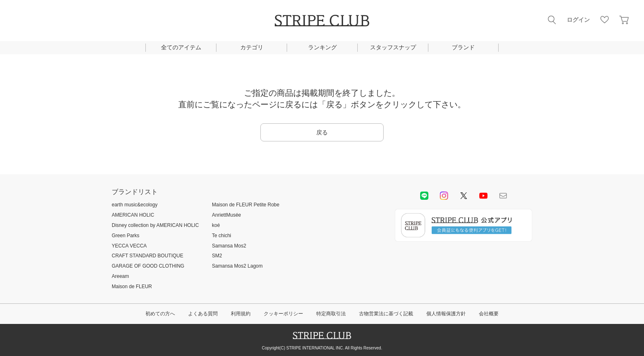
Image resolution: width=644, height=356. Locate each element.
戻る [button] (322, 132)
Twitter (464, 196)
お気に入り (605, 20)
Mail (503, 196)
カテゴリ (252, 47)
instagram (444, 196)
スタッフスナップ (393, 47)
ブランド (463, 47)
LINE (424, 196)
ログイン (578, 20)
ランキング (322, 47)
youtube (483, 196)
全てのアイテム (181, 47)
